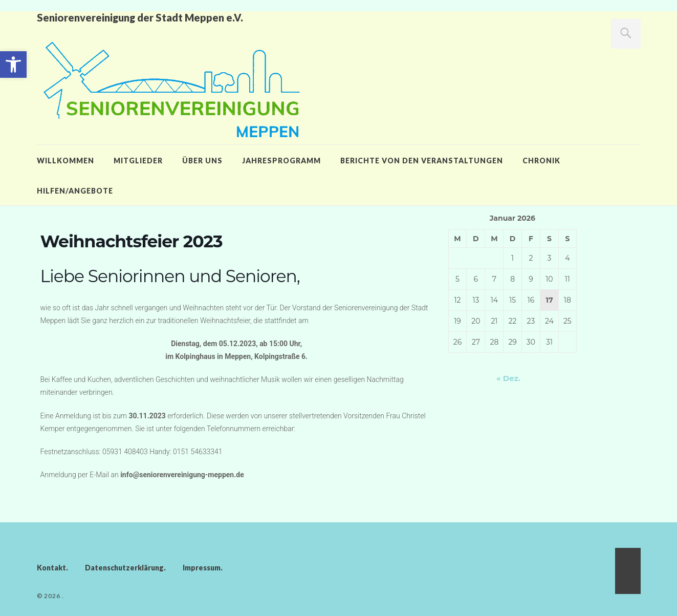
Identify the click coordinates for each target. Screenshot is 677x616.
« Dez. (508, 378)
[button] (13, 65)
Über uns (202, 161)
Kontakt (51, 568)
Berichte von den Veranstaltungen (422, 161)
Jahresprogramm (281, 161)
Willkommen (65, 161)
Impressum (202, 568)
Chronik (541, 161)
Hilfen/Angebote (75, 191)
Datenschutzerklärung (124, 568)
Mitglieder (138, 161)
